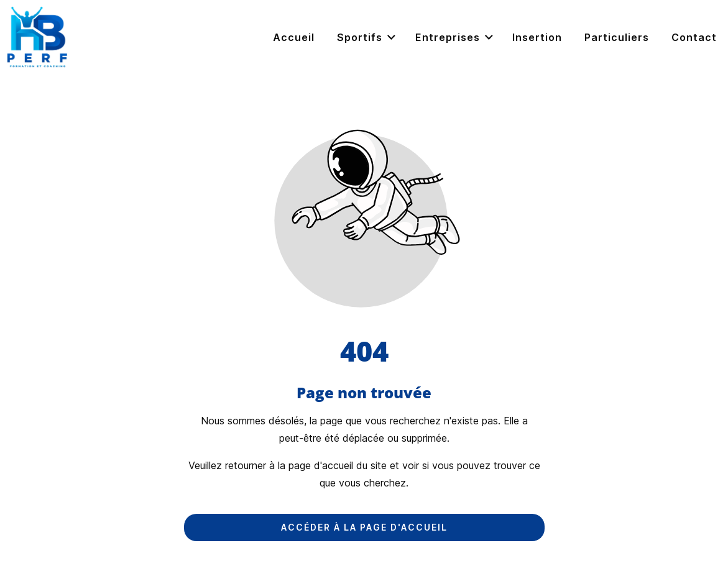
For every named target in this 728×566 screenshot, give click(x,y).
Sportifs (367, 38)
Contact (694, 37)
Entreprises (455, 38)
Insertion (537, 37)
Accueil (294, 37)
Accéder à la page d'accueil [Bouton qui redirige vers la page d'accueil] (364, 527)
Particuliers (617, 37)
